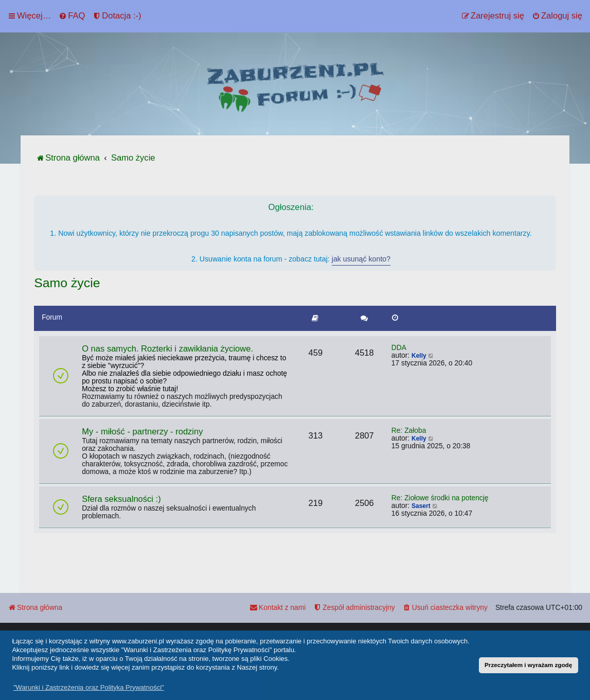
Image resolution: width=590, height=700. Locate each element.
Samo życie (67, 283)
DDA (399, 348)
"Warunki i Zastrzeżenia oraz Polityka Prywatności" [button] (89, 687)
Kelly (419, 356)
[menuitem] (72, 16)
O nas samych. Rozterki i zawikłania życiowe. (167, 349)
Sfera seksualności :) (121, 499)
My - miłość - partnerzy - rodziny (142, 432)
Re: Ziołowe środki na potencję (440, 498)
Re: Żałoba (409, 431)
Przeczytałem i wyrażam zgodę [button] (528, 665)
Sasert (421, 506)
